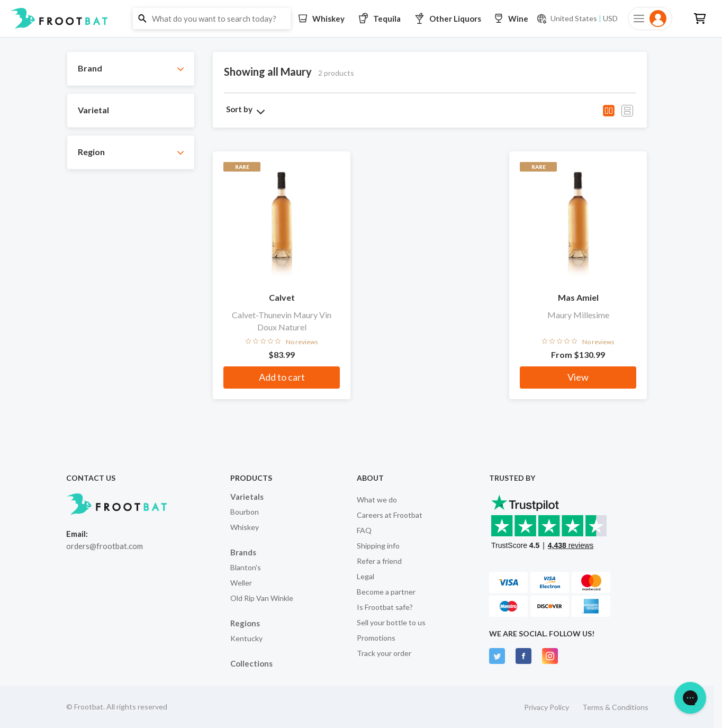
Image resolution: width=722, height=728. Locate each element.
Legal (365, 576)
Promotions (376, 638)
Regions (245, 623)
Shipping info (378, 546)
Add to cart (282, 377)
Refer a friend (379, 561)
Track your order (384, 653)
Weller (241, 583)
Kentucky (246, 638)
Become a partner (386, 592)
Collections (251, 663)
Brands (243, 552)
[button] (361, 19)
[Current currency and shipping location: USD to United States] (577, 19)
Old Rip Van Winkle (262, 598)
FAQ (364, 530)
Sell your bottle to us (391, 622)
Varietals (247, 497)
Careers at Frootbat (390, 515)
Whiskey (245, 527)
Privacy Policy (547, 707)
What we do (377, 500)
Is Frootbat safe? (385, 607)
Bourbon (245, 512)
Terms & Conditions (615, 707)
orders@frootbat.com (105, 546)
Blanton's (246, 567)
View (578, 377)
